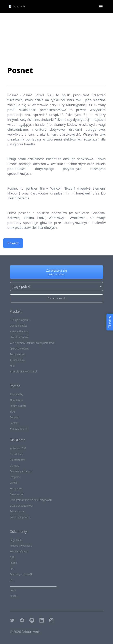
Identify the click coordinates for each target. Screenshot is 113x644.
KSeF (12, 366)
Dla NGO (15, 466)
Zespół (13, 596)
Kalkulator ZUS (18, 448)
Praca (13, 590)
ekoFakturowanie (19, 337)
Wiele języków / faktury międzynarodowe (32, 343)
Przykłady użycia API (21, 574)
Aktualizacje (16, 400)
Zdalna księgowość (20, 517)
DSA (12, 557)
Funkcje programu (20, 320)
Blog (12, 412)
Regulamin (16, 540)
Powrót (13, 243)
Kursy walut (16, 488)
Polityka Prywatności (21, 546)
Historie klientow (19, 331)
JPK (12, 580)
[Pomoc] (110, 322)
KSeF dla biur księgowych (24, 371)
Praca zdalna (17, 511)
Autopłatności (17, 354)
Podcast (14, 417)
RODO (13, 563)
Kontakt (14, 423)
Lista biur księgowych (22, 506)
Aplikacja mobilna (19, 349)
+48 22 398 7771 (19, 429)
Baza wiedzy (17, 394)
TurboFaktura (17, 360)
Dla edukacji (16, 454)
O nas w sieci (17, 494)
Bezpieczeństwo (19, 551)
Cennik (14, 483)
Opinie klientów (18, 326)
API (12, 569)
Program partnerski (21, 471)
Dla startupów (18, 460)
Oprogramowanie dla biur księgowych (31, 500)
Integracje (15, 477)
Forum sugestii (18, 406)
